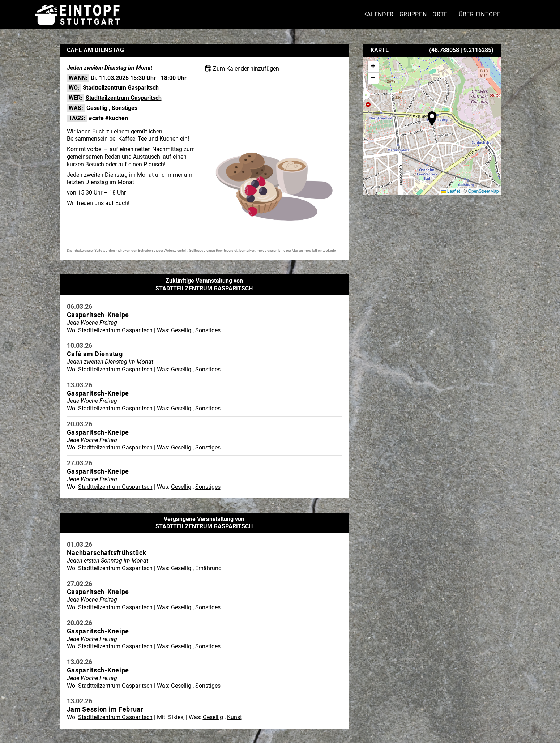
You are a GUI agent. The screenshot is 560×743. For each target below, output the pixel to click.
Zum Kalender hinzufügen (246, 69)
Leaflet (451, 191)
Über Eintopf (480, 14)
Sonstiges (125, 108)
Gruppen (413, 14)
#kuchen (117, 118)
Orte (440, 14)
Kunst (234, 717)
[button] (432, 119)
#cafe (96, 118)
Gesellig (97, 108)
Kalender (379, 14)
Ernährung (208, 568)
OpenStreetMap (484, 191)
